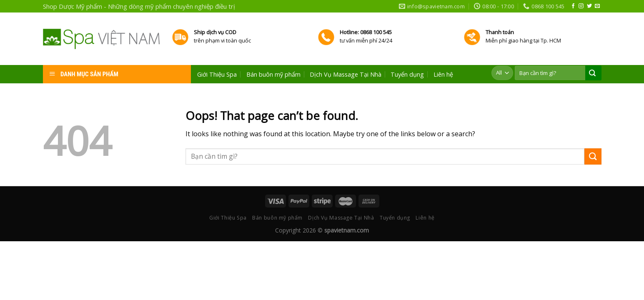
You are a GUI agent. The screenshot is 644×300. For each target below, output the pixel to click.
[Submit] (593, 156)
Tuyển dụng (407, 75)
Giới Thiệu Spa (217, 75)
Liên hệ (443, 75)
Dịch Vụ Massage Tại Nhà (346, 75)
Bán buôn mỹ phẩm (273, 75)
